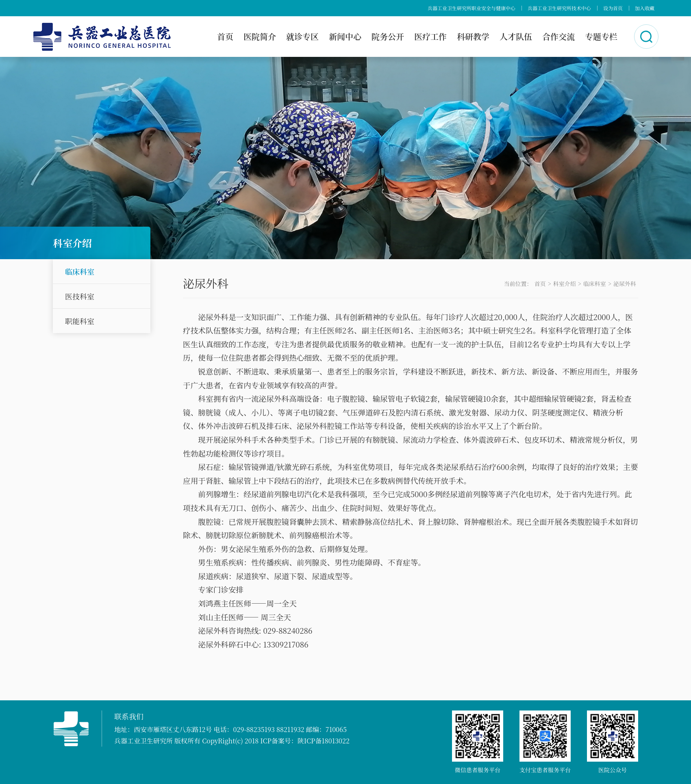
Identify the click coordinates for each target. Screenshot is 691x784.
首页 (225, 36)
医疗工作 (430, 36)
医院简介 (260, 36)
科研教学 (473, 36)
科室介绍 (565, 284)
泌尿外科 (625, 284)
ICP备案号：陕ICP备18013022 (305, 741)
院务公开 (388, 36)
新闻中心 (345, 36)
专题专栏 (601, 36)
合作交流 (558, 36)
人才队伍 (516, 36)
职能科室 (80, 321)
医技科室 (80, 296)
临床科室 (80, 271)
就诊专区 (302, 36)
